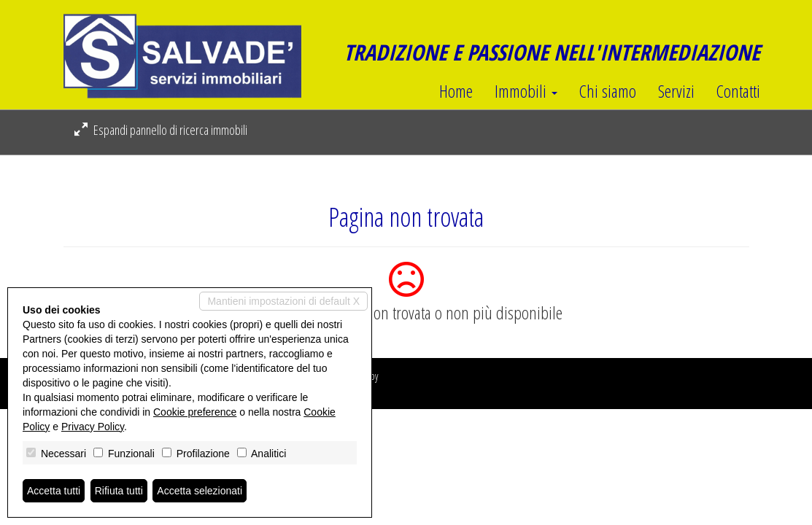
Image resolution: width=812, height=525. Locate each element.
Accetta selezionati (200, 491)
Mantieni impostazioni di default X (283, 301)
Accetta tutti (54, 491)
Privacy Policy (93, 427)
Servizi (676, 91)
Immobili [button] (526, 91)
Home (456, 91)
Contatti (738, 91)
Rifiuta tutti (119, 491)
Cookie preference (195, 412)
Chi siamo (608, 91)
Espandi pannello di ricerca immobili (161, 130)
